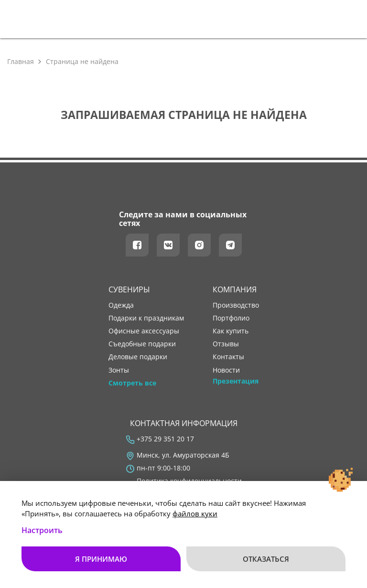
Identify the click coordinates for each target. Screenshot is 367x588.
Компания (235, 289)
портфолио (231, 318)
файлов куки (195, 513)
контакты (228, 357)
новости (226, 370)
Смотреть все (132, 383)
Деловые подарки (138, 357)
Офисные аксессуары (144, 331)
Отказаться (266, 559)
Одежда (121, 305)
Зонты (119, 370)
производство (236, 305)
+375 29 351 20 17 (165, 439)
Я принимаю (101, 559)
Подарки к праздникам (146, 318)
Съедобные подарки (142, 344)
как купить (231, 331)
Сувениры (129, 289)
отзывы (226, 344)
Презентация (236, 381)
